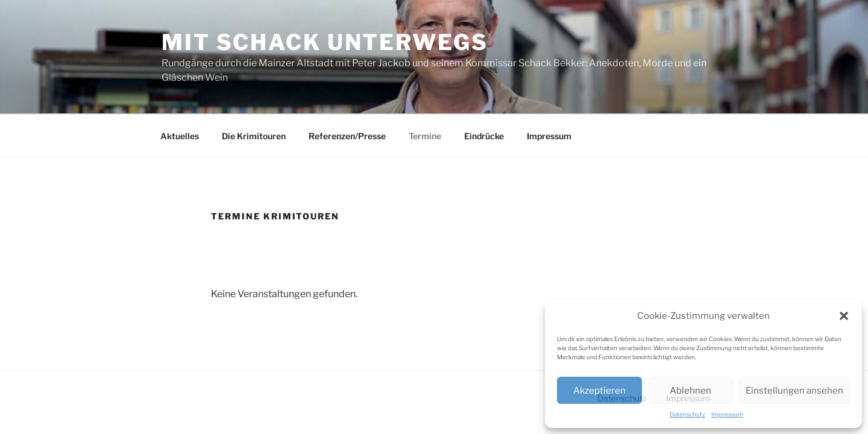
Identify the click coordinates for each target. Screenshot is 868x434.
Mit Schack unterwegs (325, 42)
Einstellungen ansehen (794, 391)
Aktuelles (180, 136)
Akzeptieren (599, 391)
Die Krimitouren (254, 136)
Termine (425, 136)
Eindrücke (484, 136)
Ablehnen (690, 391)
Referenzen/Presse (347, 136)
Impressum (727, 414)
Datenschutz (687, 414)
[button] (844, 316)
